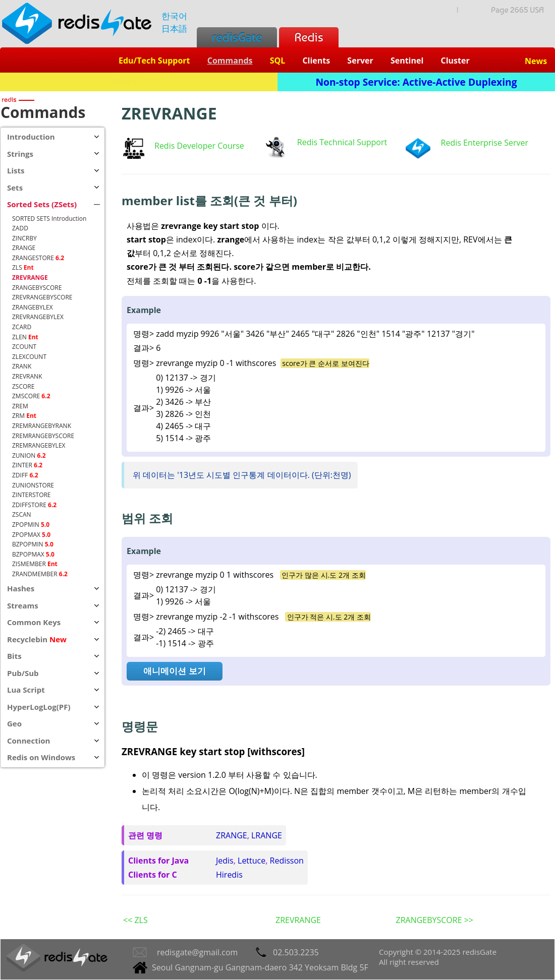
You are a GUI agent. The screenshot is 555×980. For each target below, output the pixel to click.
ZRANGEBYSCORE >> (434, 920)
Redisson (287, 861)
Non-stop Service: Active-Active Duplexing (417, 82)
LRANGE (267, 835)
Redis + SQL (138, 82)
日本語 (174, 28)
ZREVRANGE (298, 920)
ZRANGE (232, 835)
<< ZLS (135, 920)
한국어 (174, 16)
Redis (309, 37)
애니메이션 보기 (174, 671)
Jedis (225, 861)
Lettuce (252, 861)
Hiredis (229, 875)
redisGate (237, 37)
